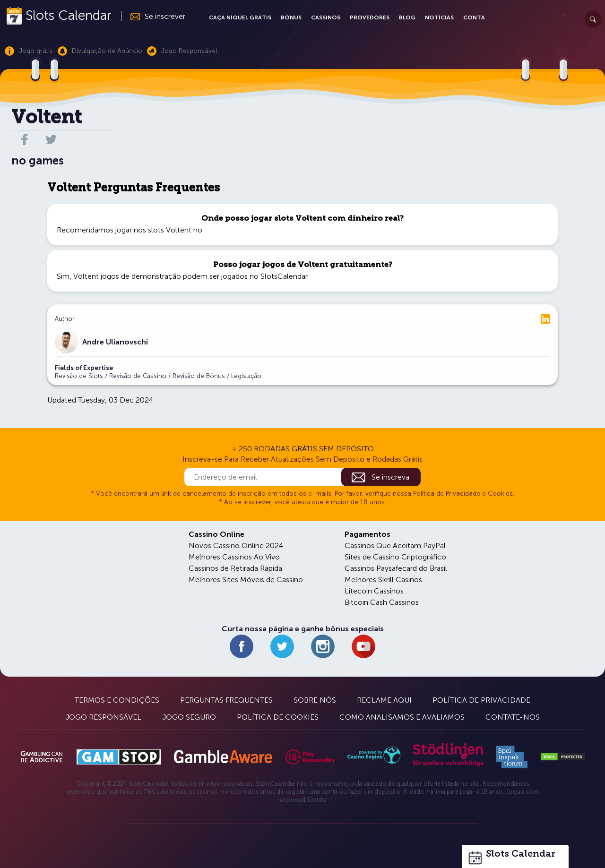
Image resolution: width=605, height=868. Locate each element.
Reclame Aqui (384, 700)
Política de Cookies (278, 717)
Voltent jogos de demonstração (127, 276)
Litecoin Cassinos (374, 591)
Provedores (370, 17)
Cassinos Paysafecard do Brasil (396, 568)
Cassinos (326, 17)
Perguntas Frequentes (226, 700)
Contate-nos (513, 717)
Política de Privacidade (481, 700)
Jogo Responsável (103, 717)
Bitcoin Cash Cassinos (382, 602)
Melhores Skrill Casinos (383, 580)
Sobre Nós (315, 700)
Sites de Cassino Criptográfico (395, 557)
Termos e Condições (117, 700)
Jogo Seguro (189, 717)
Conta (474, 17)
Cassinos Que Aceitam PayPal (395, 546)
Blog (407, 17)
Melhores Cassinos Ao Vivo (234, 557)
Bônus (291, 17)
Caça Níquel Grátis (240, 17)
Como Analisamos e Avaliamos (402, 717)
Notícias (439, 17)
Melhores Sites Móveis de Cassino (246, 580)
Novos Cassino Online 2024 (236, 546)
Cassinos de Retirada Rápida (235, 568)
